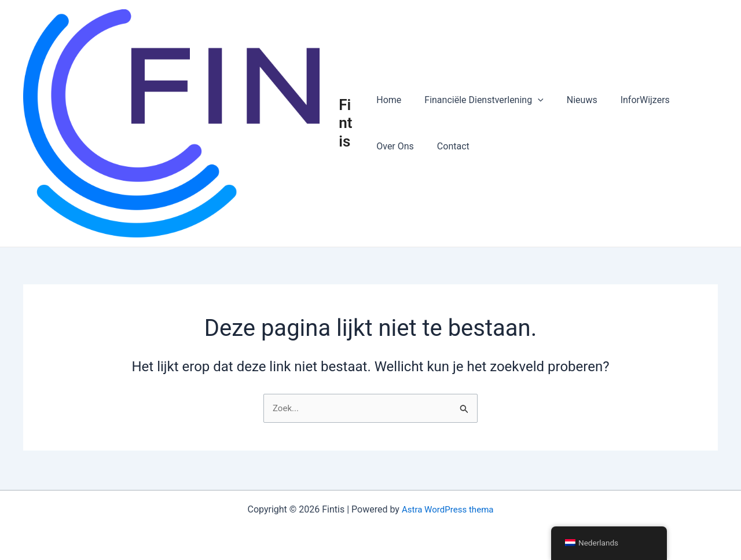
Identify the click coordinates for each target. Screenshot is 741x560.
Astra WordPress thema (448, 509)
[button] (533, 101)
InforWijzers (631, 100)
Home (389, 100)
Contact (449, 147)
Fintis (348, 124)
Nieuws (573, 100)
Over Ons (395, 147)
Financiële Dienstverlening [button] (479, 101)
